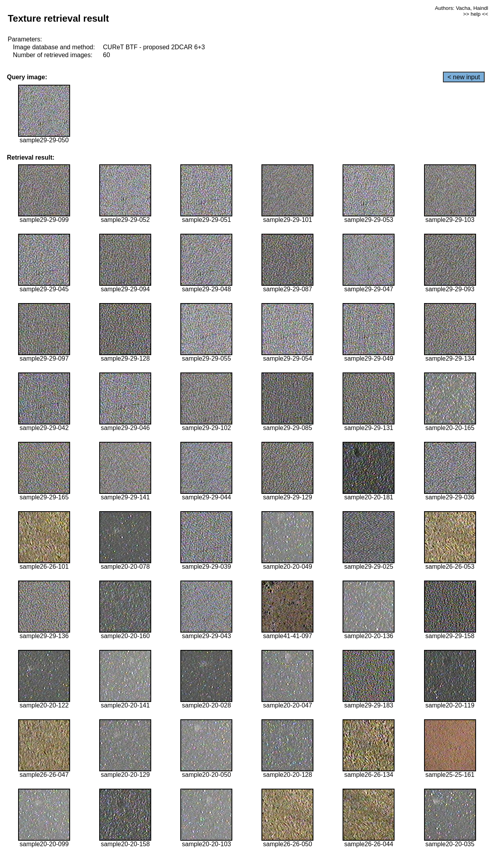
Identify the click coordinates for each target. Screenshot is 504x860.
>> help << (476, 14)
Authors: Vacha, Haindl (461, 8)
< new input (464, 77)
